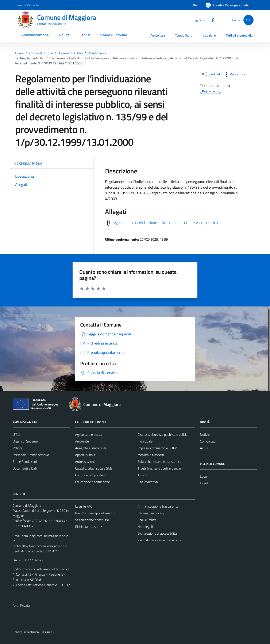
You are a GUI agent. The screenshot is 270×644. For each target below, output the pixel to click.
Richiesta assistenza (89, 527)
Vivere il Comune (114, 35)
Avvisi (204, 448)
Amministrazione (35, 35)
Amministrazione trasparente (158, 506)
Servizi (85, 35)
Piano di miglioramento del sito (159, 540)
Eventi (205, 483)
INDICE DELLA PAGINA (52, 163)
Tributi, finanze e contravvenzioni (160, 468)
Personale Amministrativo (31, 455)
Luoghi (205, 476)
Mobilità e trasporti (151, 455)
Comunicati (208, 441)
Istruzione (209, 35)
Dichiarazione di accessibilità (157, 533)
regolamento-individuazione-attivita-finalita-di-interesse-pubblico (165, 223)
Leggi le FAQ (84, 506)
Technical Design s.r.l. (41, 632)
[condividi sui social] (211, 74)
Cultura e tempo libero (91, 475)
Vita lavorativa (148, 482)
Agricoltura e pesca (88, 434)
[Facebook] (211, 20)
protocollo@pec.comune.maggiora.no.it (40, 546)
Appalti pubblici (86, 455)
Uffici (16, 434)
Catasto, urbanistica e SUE (94, 468)
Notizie (205, 434)
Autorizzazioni (85, 462)
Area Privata (21, 606)
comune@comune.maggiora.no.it (45, 536)
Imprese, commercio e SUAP (157, 448)
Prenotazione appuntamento (95, 513)
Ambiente (82, 441)
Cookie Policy (147, 520)
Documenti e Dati (25, 468)
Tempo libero (184, 35)
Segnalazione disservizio (92, 520)
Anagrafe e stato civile (91, 448)
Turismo (143, 475)
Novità (64, 35)
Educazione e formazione (92, 482)
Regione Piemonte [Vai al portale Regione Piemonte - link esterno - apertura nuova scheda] (28, 5)
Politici (17, 448)
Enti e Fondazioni (25, 462)
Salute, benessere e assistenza (159, 462)
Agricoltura (158, 35)
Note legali (145, 527)
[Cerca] (248, 20)
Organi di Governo (25, 441)
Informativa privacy (151, 513)
